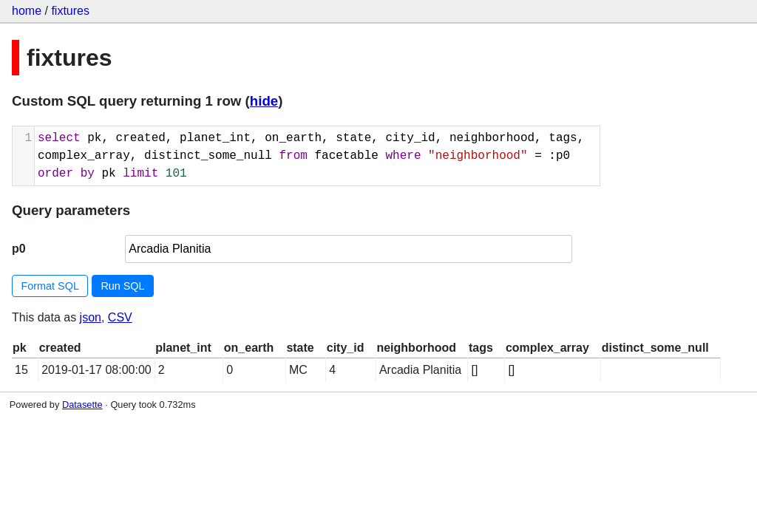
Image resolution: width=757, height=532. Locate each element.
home (27, 11)
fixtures (70, 11)
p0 (19, 249)
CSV (120, 317)
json (91, 317)
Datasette (82, 405)
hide (264, 101)
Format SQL (50, 286)
